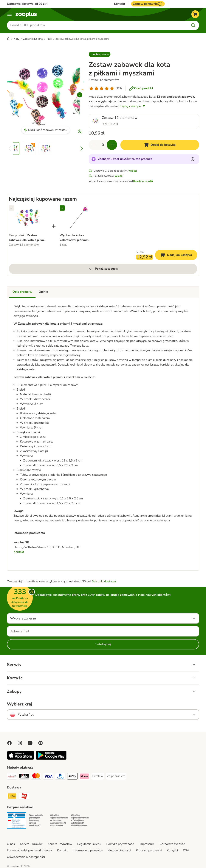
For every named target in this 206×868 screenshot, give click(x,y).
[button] (100, 55)
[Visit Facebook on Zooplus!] (9, 744)
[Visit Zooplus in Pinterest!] (40, 744)
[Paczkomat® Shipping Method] (12, 797)
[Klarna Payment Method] (84, 778)
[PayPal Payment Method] (60, 778)
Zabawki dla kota (33, 39)
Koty (16, 39)
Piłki (49, 39)
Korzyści (172, 851)
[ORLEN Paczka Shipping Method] (24, 797)
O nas (11, 845)
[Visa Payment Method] (48, 778)
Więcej (133, 171)
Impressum (147, 845)
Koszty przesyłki (143, 182)
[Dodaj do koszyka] (160, 145)
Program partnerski (149, 851)
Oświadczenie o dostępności (26, 858)
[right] (80, 95)
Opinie (43, 292)
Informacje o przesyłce (88, 851)
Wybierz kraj (19, 705)
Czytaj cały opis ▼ (132, 107)
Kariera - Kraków (31, 845)
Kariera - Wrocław (60, 845)
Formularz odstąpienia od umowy (29, 851)
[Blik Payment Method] (24, 778)
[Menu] (9, 14)
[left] (12, 95)
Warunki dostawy (104, 582)
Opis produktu (22, 292)
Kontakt (120, 4)
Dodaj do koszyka (179, 256)
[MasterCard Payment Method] (36, 778)
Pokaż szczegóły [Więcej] (103, 269)
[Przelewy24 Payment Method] (12, 778)
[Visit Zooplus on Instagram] (20, 744)
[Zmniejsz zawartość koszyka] (94, 145)
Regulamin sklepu (89, 845)
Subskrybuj (103, 645)
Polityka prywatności (120, 845)
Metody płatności (119, 851)
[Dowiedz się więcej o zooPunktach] (193, 160)
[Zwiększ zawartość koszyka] (112, 145)
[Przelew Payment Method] (98, 777)
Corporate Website (172, 845)
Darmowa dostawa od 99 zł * (27, 4)
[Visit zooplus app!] (21, 759)
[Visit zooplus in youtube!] (30, 744)
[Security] (17, 822)
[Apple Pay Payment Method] (72, 778)
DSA (186, 851)
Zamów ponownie (148, 4)
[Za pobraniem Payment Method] (116, 777)
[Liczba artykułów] (103, 145)
